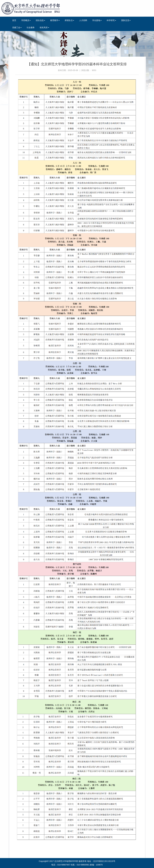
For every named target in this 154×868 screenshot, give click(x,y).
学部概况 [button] (26, 20)
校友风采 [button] (44, 27)
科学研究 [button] (111, 20)
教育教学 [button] (55, 20)
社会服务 (31, 27)
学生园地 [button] (97, 20)
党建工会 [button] (17, 27)
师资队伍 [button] (69, 20)
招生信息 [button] (40, 20)
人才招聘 (83, 20)
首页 (14, 20)
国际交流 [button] (126, 20)
